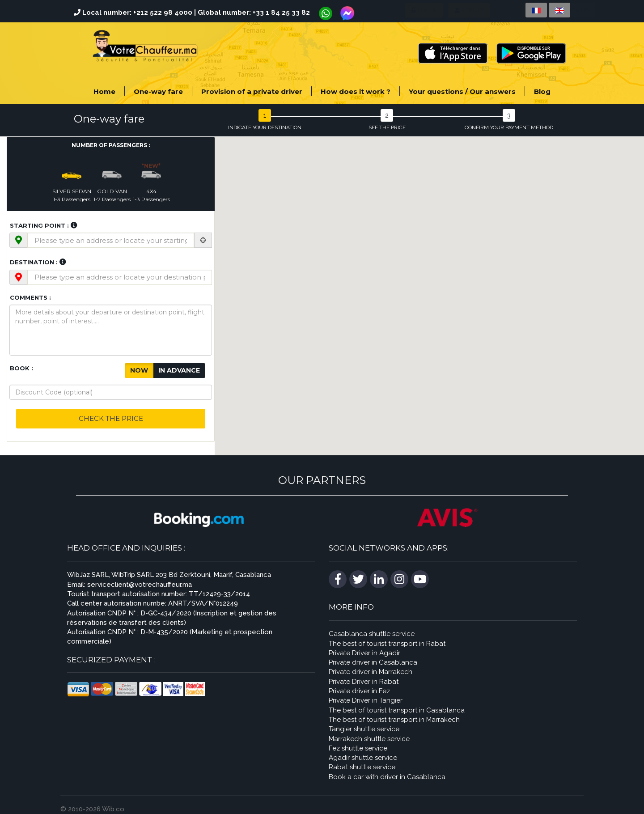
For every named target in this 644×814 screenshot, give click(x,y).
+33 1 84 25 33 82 (281, 13)
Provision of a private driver (252, 91)
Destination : (34, 262)
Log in (387, 10)
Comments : (30, 297)
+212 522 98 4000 (163, 13)
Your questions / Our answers (462, 91)
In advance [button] (179, 369)
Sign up (428, 10)
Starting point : (39, 225)
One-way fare (158, 91)
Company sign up (487, 10)
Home (104, 91)
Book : (21, 368)
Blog (542, 91)
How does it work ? (356, 91)
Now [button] (139, 369)
